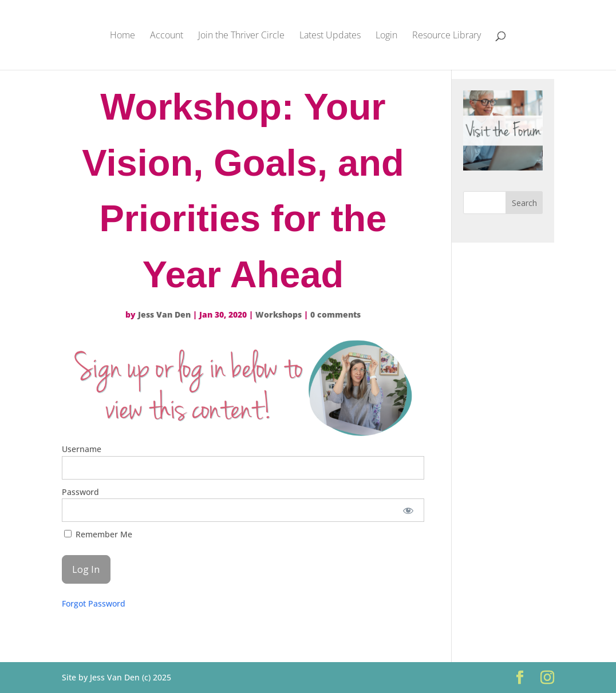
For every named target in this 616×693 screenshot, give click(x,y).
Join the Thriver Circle (241, 36)
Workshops (279, 314)
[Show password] (408, 510)
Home (123, 36)
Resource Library (447, 36)
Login (386, 36)
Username (82, 449)
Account (167, 36)
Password (80, 492)
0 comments (335, 314)
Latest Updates (330, 36)
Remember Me (98, 534)
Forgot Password (94, 603)
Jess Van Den (164, 314)
